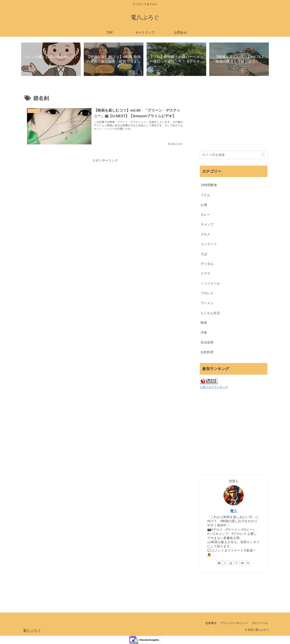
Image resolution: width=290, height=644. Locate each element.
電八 (234, 511)
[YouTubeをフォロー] (231, 563)
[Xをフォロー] (225, 563)
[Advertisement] (105, 192)
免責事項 (208, 623)
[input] (234, 155)
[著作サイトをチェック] (219, 563)
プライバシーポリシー (232, 623)
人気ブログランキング (214, 387)
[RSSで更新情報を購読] (248, 563)
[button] (263, 155)
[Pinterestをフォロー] (236, 563)
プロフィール (259, 623)
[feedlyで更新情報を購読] (242, 563)
